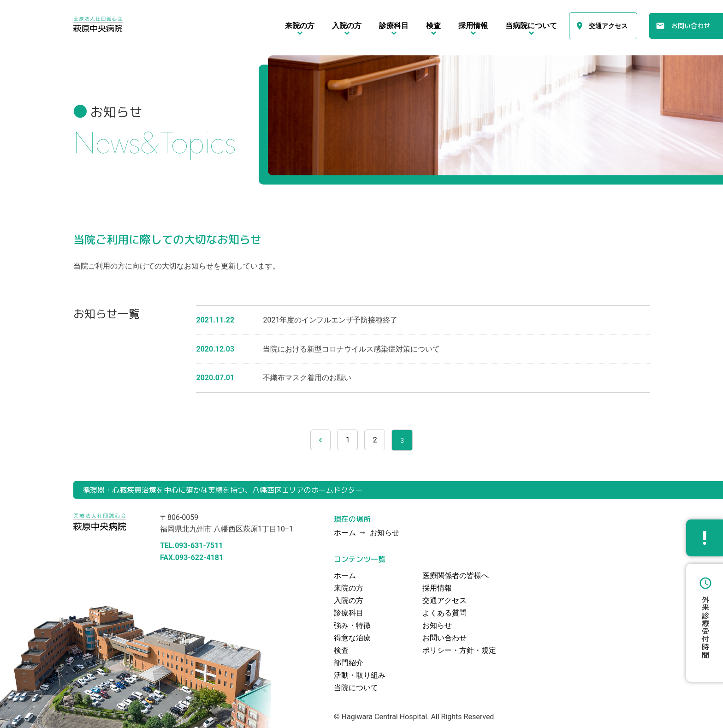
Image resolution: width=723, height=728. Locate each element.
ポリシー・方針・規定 (459, 650)
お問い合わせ (691, 26)
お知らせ (385, 533)
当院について (356, 688)
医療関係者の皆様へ (456, 576)
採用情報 (437, 588)
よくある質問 (444, 613)
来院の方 (349, 588)
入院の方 (349, 600)
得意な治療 (352, 638)
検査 (341, 650)
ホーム (345, 576)
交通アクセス (608, 26)
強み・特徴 (352, 625)
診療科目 (349, 613)
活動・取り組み (360, 675)
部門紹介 (349, 663)
